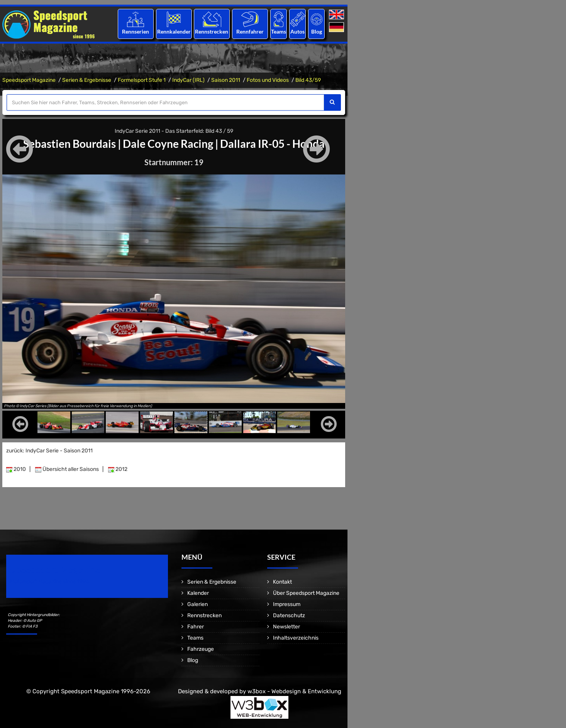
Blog (317, 31)
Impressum (287, 604)
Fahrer (196, 627)
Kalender (198, 593)
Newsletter (286, 627)
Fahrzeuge (201, 649)
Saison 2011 (226, 80)
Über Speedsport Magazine (306, 593)
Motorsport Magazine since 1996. (50, 582)
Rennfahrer (250, 31)
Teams (279, 31)
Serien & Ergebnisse (87, 80)
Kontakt (282, 582)
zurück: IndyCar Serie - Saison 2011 (49, 451)
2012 (118, 469)
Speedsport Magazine (29, 80)
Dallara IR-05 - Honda (272, 144)
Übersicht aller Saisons (67, 469)
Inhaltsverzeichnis (296, 638)
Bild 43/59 (308, 80)
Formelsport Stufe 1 (142, 80)
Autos (297, 31)
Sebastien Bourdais (69, 144)
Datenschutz (289, 615)
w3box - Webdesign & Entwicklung (294, 691)
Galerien (197, 604)
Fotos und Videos (268, 80)
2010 (16, 469)
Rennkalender (174, 31)
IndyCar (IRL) (188, 80)
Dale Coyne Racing (168, 144)
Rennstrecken (212, 31)
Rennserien (136, 31)
